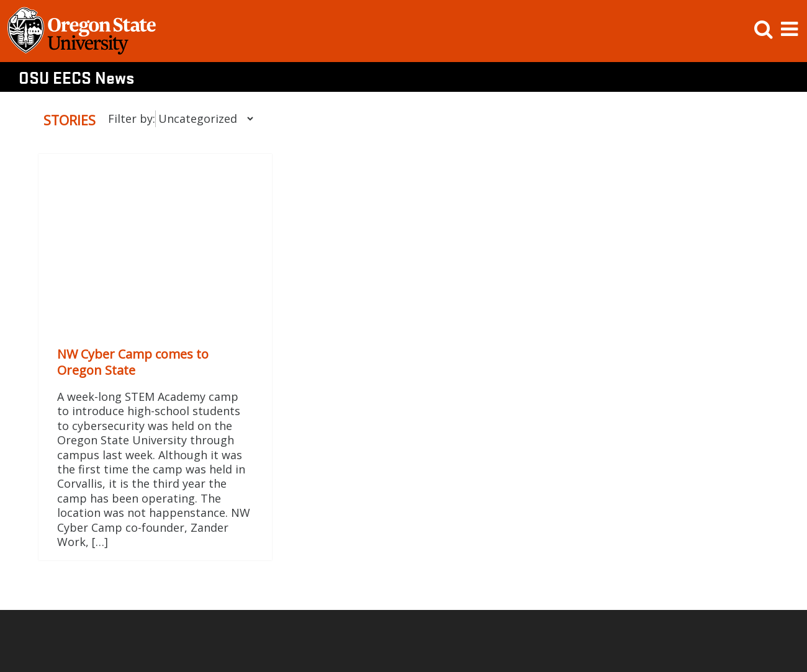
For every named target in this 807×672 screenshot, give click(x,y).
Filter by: (132, 119)
